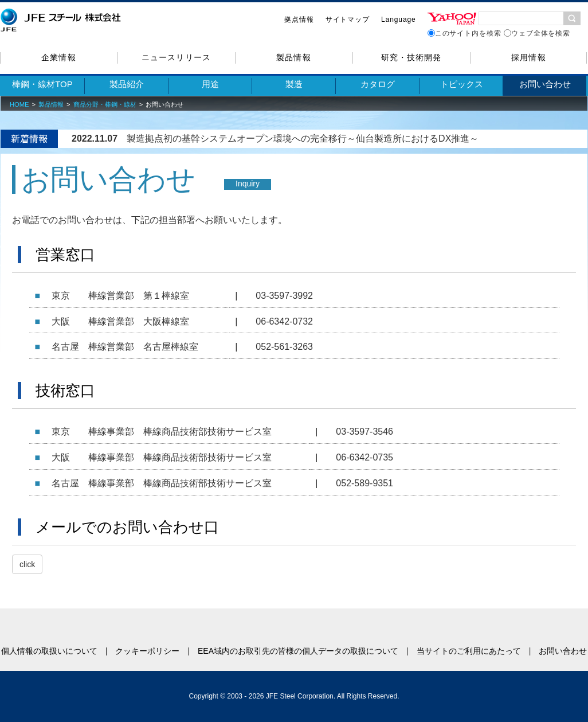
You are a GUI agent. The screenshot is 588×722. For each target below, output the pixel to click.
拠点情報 (299, 19)
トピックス (462, 84)
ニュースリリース (176, 57)
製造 (294, 84)
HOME (19, 104)
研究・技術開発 (411, 57)
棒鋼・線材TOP (42, 84)
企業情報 (58, 57)
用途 (210, 84)
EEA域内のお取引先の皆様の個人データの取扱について (298, 651)
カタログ (378, 84)
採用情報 (528, 57)
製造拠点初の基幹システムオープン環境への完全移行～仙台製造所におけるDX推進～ (303, 138)
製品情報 (293, 57)
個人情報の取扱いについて (49, 651)
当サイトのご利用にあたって (469, 651)
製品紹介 (127, 84)
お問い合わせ (545, 84)
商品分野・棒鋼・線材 (105, 104)
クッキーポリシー (147, 651)
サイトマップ (348, 19)
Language (399, 19)
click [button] (27, 564)
